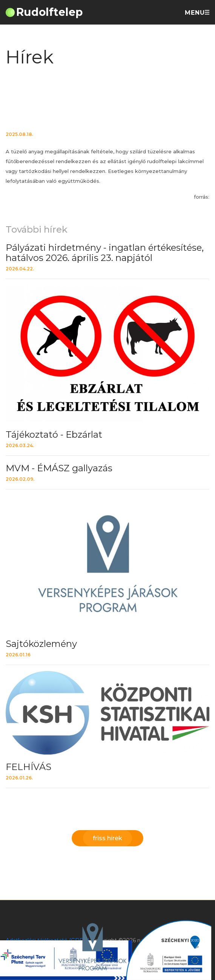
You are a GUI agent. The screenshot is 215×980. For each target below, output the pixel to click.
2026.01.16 (18, 655)
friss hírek (107, 838)
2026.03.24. (20, 445)
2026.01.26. (19, 778)
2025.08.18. (19, 134)
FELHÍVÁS (28, 767)
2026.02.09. (20, 479)
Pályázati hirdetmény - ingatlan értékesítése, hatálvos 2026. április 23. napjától (105, 253)
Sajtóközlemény (41, 644)
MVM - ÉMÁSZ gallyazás (59, 468)
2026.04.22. (20, 269)
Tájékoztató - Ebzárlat (54, 434)
